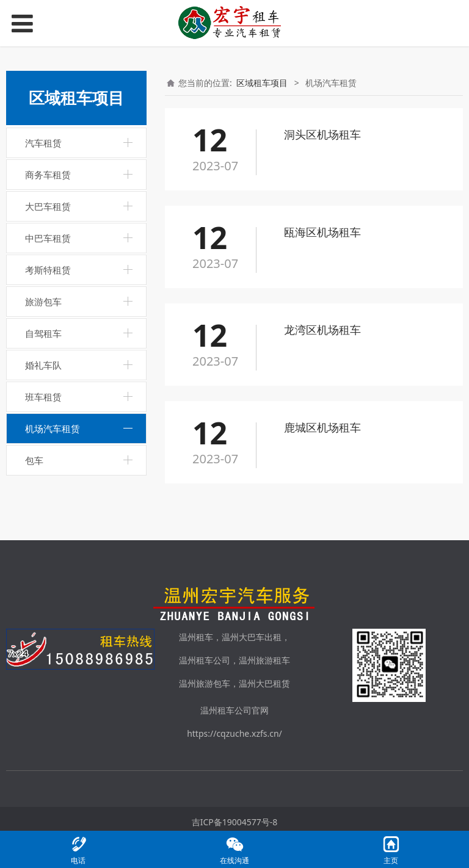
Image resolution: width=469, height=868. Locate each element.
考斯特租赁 (48, 270)
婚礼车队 (43, 365)
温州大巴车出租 (252, 637)
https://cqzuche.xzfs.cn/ (234, 733)
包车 (34, 460)
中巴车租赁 (48, 238)
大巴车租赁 (48, 206)
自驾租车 (43, 333)
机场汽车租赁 (53, 429)
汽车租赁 (43, 143)
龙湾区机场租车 (322, 330)
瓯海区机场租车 (322, 232)
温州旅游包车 (205, 683)
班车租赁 (43, 397)
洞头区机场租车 (322, 134)
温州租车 (196, 637)
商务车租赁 (48, 175)
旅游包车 (43, 302)
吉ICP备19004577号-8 (235, 822)
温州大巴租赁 (264, 683)
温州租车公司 (205, 660)
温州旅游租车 (264, 660)
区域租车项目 (262, 83)
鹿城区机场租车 (322, 427)
